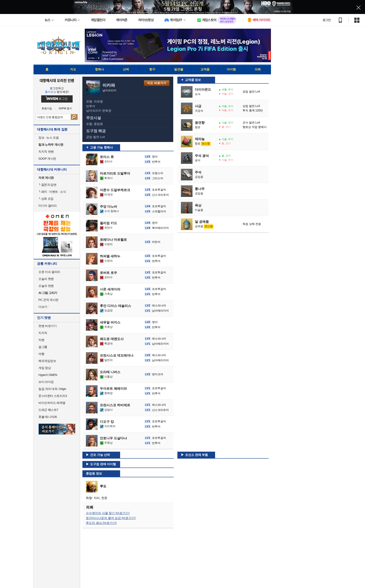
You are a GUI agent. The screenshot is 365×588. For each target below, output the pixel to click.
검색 (74, 117)
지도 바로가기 (157, 83)
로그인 (327, 20)
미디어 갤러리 (47, 206)
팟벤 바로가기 (47, 326)
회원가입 (47, 108)
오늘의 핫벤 (46, 279)
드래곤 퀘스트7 (48, 410)
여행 (41, 354)
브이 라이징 (46, 382)
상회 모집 (46, 199)
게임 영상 (45, 368)
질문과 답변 (47, 185)
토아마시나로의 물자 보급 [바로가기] (111, 518)
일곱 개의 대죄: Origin (52, 389)
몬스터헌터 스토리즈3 (53, 396)
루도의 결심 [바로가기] (101, 523)
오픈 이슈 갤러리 (49, 272)
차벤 (41, 340)
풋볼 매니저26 (48, 417)
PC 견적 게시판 (48, 300)
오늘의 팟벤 (46, 286)
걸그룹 (43, 347)
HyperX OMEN (48, 375)
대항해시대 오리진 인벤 (57, 80)
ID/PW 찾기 (66, 108)
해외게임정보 (47, 361)
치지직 (43, 333)
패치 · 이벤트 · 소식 (52, 192)
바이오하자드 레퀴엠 (52, 403)
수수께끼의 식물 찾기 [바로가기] (108, 513)
